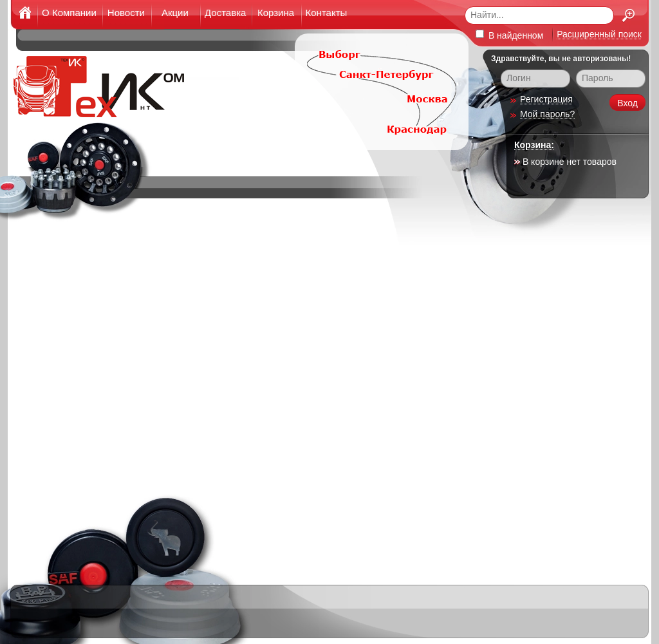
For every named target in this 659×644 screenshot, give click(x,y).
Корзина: (534, 145)
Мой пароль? (547, 114)
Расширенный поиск (599, 34)
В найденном (509, 35)
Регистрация (546, 99)
